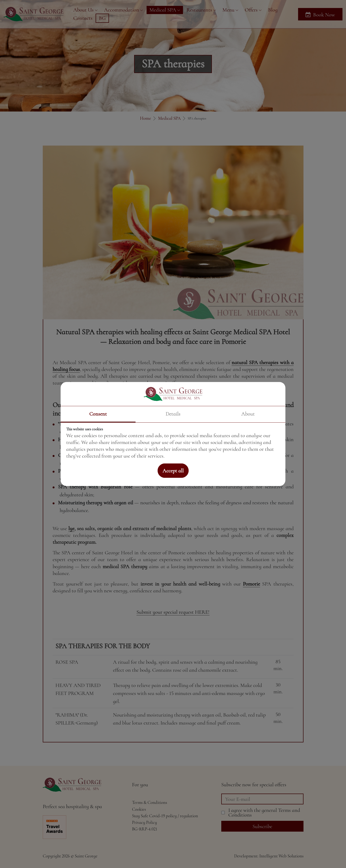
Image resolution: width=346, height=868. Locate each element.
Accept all (173, 471)
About (248, 414)
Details (173, 414)
